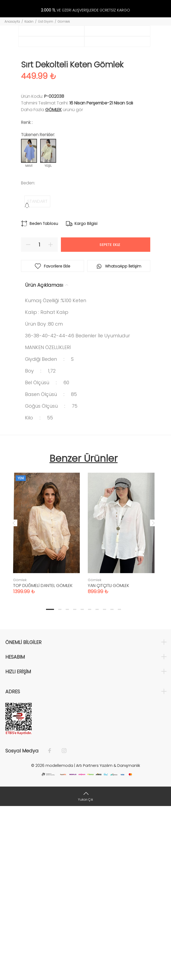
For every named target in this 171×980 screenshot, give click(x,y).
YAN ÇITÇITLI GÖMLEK (109, 759)
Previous (14, 696)
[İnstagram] (61, 925)
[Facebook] (52, 925)
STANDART (37, 375)
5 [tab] (82, 783)
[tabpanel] (46, 702)
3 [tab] (67, 783)
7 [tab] (97, 783)
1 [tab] (50, 783)
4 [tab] (75, 783)
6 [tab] (90, 783)
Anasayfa (12, 21)
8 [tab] (105, 783)
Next (153, 696)
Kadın (29, 21)
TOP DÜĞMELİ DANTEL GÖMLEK (43, 759)
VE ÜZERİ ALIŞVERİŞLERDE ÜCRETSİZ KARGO (85, 10)
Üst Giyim (46, 21)
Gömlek (64, 21)
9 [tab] (112, 783)
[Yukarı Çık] (85, 970)
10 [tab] (119, 783)
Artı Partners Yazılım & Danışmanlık (108, 939)
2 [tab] (60, 783)
